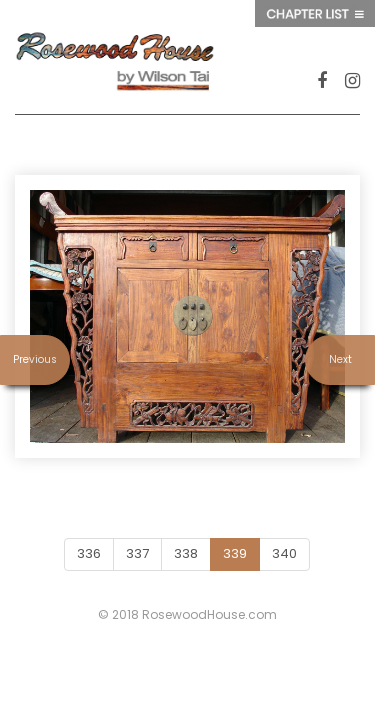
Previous (35, 359)
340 (284, 553)
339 (235, 553)
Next (340, 359)
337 (137, 553)
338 (186, 553)
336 (89, 553)
